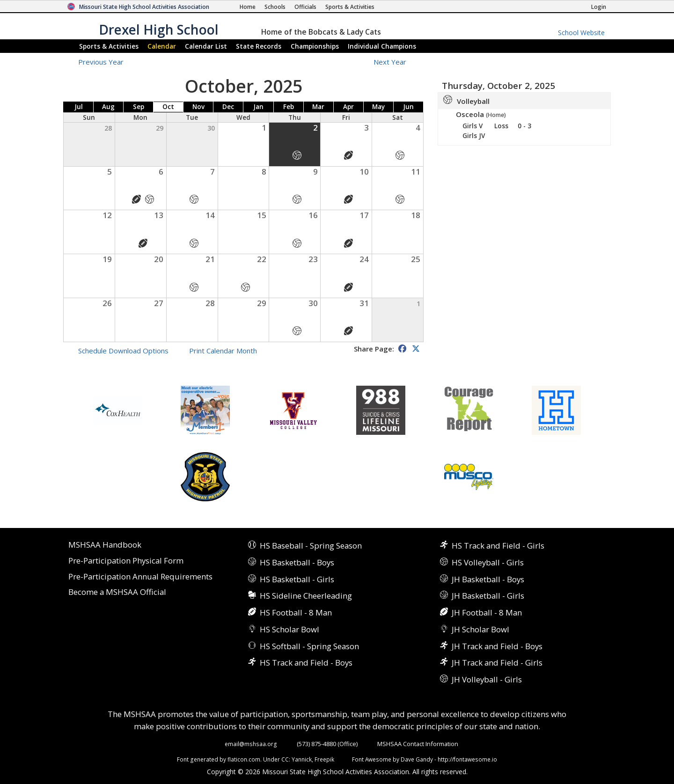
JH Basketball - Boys (488, 579)
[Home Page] (248, 7)
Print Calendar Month (223, 351)
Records (259, 46)
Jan (258, 107)
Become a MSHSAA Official (117, 592)
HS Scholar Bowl (289, 629)
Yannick (302, 759)
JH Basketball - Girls (488, 596)
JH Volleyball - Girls (487, 679)
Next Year (395, 62)
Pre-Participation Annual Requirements (140, 577)
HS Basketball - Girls (297, 579)
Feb (289, 107)
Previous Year (101, 62)
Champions (382, 46)
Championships (315, 46)
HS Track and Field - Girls (498, 546)
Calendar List (206, 46)
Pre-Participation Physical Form (126, 561)
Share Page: (374, 349)
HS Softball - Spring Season (309, 646)
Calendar (162, 46)
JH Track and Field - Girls (497, 663)
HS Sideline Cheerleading (306, 596)
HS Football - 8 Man (296, 612)
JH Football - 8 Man (487, 612)
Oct (168, 107)
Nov (198, 107)
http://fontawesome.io (467, 759)
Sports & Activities (109, 46)
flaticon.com (244, 759)
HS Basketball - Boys (297, 562)
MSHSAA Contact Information (418, 744)
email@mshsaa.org (251, 744)
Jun (408, 107)
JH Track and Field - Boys (497, 646)
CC (285, 759)
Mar (318, 107)
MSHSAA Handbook (105, 545)
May (378, 107)
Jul (79, 107)
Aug (108, 107)
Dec (228, 107)
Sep (139, 107)
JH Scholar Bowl (480, 629)
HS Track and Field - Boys (306, 663)
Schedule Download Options (123, 351)
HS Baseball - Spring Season (311, 546)
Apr (348, 107)
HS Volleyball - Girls (488, 562)
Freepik (324, 759)
